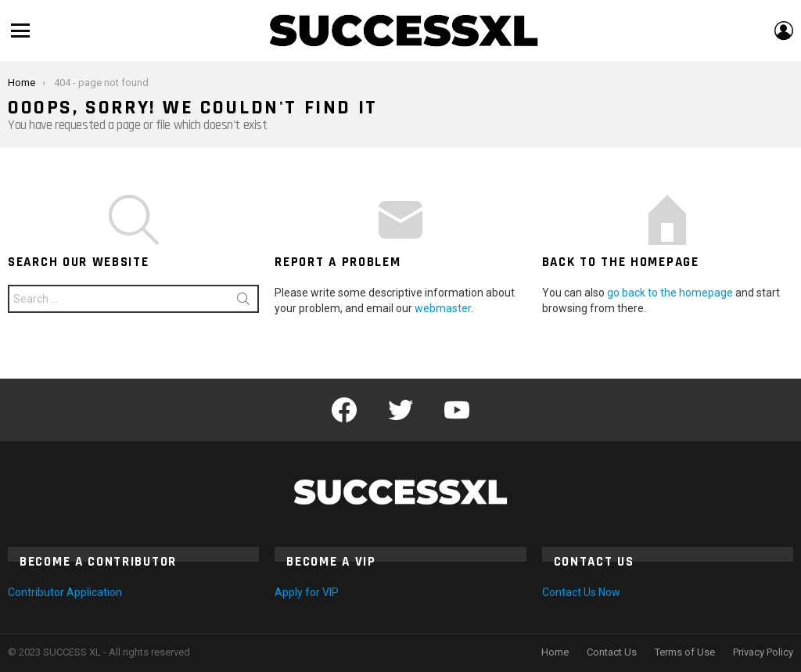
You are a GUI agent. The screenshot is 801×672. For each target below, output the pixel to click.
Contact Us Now (581, 592)
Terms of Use (685, 652)
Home (555, 652)
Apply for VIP (307, 592)
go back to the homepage (670, 293)
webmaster (443, 308)
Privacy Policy (763, 652)
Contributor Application (65, 592)
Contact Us (612, 652)
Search (243, 302)
